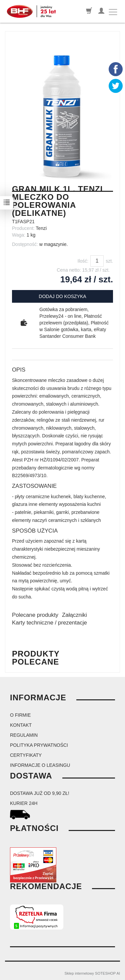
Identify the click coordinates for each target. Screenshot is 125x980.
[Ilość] (97, 261)
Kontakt (21, 725)
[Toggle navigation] (113, 12)
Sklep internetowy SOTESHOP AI (92, 973)
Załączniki (74, 615)
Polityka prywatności (39, 745)
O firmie (20, 715)
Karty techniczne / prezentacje (49, 623)
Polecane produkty (35, 615)
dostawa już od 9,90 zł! (40, 793)
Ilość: (83, 261)
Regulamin (24, 735)
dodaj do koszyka (62, 296)
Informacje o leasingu (40, 765)
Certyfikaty (26, 755)
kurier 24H (24, 803)
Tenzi (41, 228)
